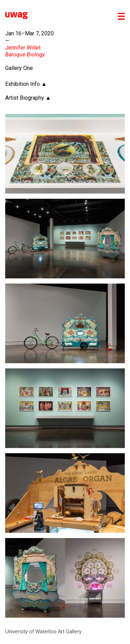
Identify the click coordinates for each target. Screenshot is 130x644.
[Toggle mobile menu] (121, 16)
